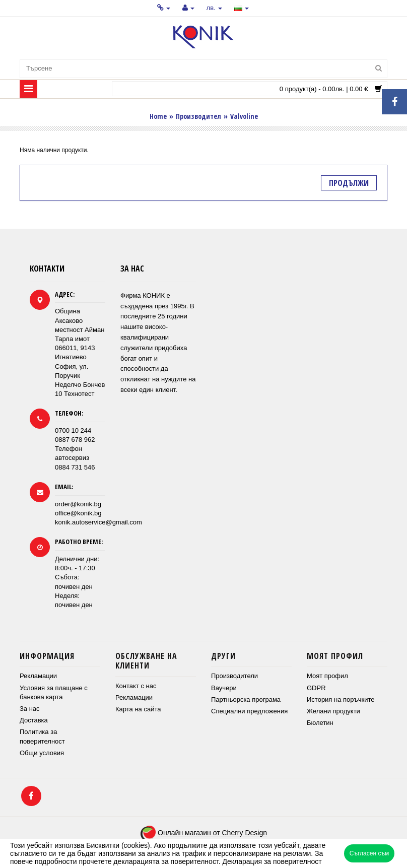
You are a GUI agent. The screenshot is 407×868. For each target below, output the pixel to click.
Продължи (349, 183)
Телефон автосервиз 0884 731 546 (75, 458)
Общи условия (42, 753)
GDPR (316, 688)
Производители (234, 676)
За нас (30, 709)
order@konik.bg (78, 504)
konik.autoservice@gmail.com (98, 522)
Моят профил (327, 676)
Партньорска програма (246, 699)
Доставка (34, 720)
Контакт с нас (136, 686)
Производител (198, 116)
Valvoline (244, 116)
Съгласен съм (369, 853)
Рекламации (38, 676)
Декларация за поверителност (272, 861)
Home (158, 116)
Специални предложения (249, 711)
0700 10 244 (73, 430)
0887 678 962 (75, 440)
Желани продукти (333, 711)
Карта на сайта (138, 709)
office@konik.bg (78, 513)
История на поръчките (341, 699)
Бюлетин (320, 723)
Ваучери (224, 688)
